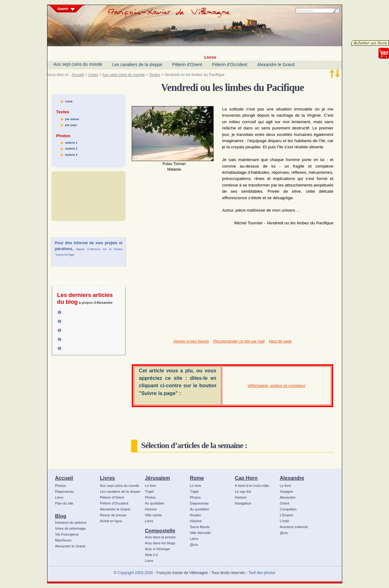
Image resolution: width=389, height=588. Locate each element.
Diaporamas (65, 491)
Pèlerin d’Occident (230, 65)
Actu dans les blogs (160, 543)
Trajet (149, 491)
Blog (61, 516)
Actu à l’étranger (158, 549)
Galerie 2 (71, 149)
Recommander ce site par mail (239, 341)
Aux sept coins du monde (78, 64)
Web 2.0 (152, 555)
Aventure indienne (294, 527)
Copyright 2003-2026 (135, 573)
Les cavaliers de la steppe (137, 65)
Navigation (243, 503)
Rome (197, 478)
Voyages (287, 491)
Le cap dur (243, 491)
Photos (61, 486)
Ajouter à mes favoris (191, 341)
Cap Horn (246, 478)
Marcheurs (63, 540)
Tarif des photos (262, 573)
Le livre (151, 486)
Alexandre (292, 478)
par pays (71, 125)
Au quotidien (155, 503)
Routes (196, 515)
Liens (59, 497)
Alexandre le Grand (276, 65)
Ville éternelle (200, 533)
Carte (69, 101)
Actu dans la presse (160, 537)
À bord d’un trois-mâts (252, 486)
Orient (285, 503)
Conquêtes (288, 509)
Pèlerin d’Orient (187, 65)
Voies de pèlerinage (71, 528)
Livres (93, 75)
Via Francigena (67, 534)
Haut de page (280, 341)
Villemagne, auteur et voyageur (276, 386)
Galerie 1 (71, 143)
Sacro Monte (200, 527)
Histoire (151, 509)
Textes (155, 75)
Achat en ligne (111, 521)
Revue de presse (113, 515)
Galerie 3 (71, 155)
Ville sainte (153, 515)
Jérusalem (158, 478)
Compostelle (160, 531)
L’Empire (287, 515)
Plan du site (64, 503)
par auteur (72, 119)
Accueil (78, 75)
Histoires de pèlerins (71, 523)
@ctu (194, 545)
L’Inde (285, 521)
